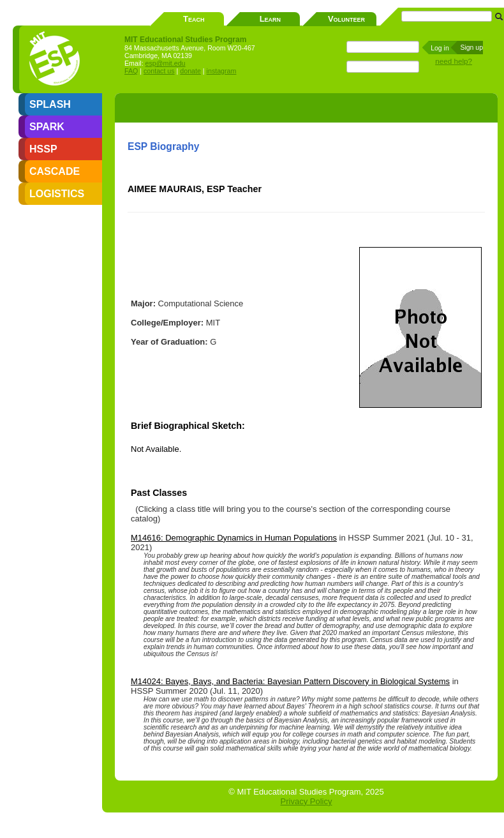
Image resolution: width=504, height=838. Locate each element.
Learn (270, 19)
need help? (454, 61)
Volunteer (346, 19)
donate (190, 71)
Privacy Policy (307, 801)
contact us (159, 71)
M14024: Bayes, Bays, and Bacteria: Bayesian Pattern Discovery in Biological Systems (290, 681)
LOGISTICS (57, 194)
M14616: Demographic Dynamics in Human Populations (234, 538)
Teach (194, 19)
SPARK (47, 127)
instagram (222, 71)
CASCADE (55, 171)
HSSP (43, 149)
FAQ (131, 71)
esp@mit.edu (166, 63)
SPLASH (50, 104)
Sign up (471, 47)
